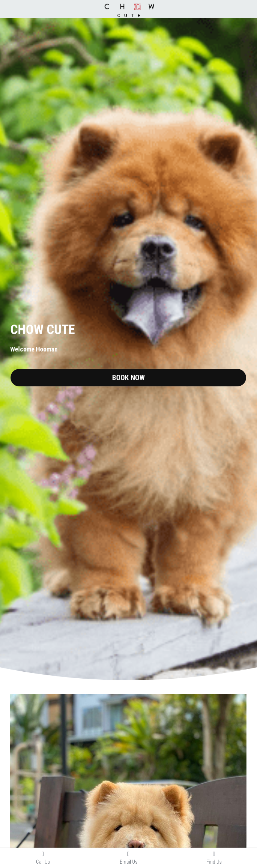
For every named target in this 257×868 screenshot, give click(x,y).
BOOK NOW (128, 378)
